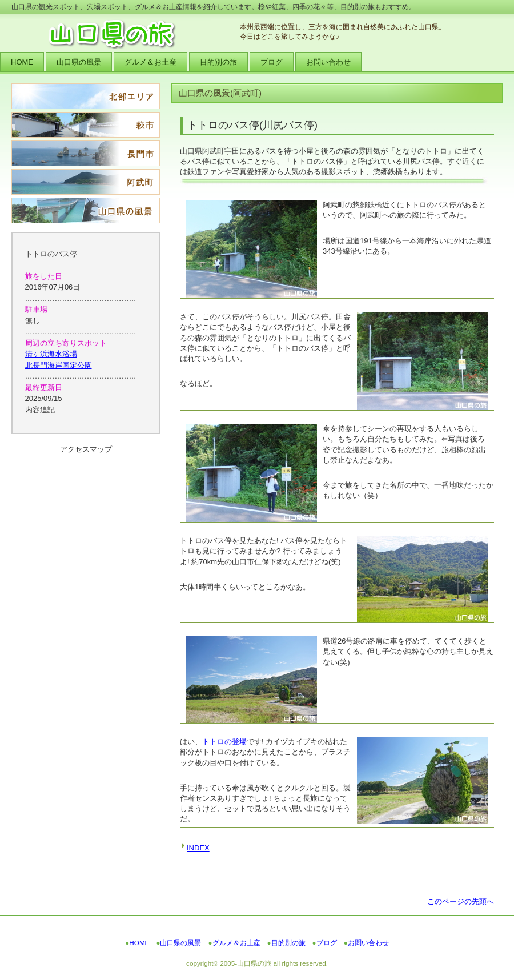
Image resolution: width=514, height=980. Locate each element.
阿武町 (86, 182)
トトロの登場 (224, 742)
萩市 (86, 125)
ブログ (327, 943)
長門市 (86, 153)
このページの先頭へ (461, 901)
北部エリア (86, 96)
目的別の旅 (288, 943)
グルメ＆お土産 (236, 943)
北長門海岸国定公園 (59, 365)
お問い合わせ (368, 943)
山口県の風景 (86, 210)
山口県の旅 (126, 34)
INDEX (198, 848)
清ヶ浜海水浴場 (51, 354)
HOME (139, 943)
